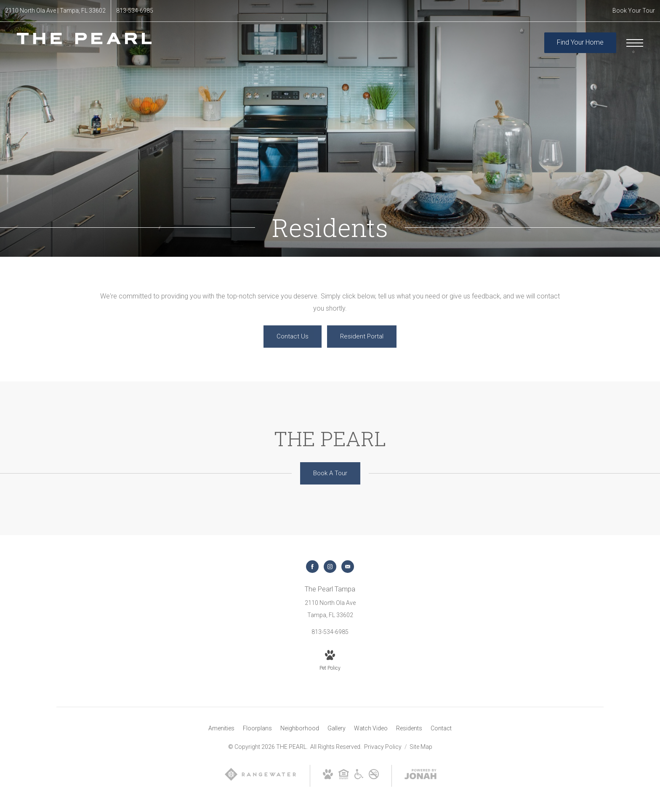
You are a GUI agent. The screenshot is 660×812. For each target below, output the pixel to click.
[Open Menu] (635, 43)
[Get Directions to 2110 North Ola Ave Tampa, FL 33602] (55, 11)
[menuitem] (221, 729)
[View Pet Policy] (330, 662)
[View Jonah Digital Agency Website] (420, 776)
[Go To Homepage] (84, 43)
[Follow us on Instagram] (330, 567)
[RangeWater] (260, 780)
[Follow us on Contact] (348, 567)
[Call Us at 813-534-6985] (135, 11)
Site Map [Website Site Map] (421, 747)
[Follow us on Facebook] (312, 567)
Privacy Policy (383, 747)
